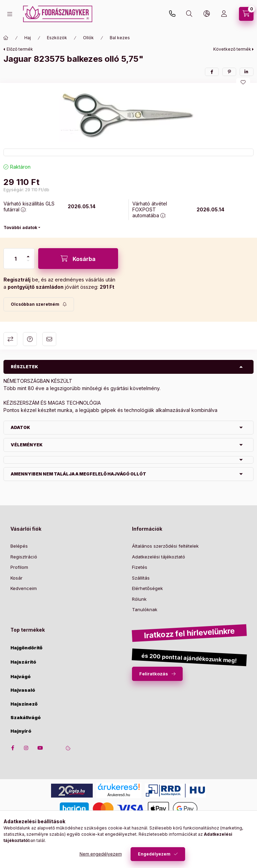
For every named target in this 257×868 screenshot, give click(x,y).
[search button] (189, 14)
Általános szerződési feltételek (165, 546)
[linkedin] (247, 72)
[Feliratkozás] (39, 304)
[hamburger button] (10, 14)
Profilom (19, 567)
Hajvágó (20, 677)
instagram (26, 748)
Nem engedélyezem (101, 854)
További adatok (20, 227)
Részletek (24, 367)
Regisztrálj (17, 280)
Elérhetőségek (147, 588)
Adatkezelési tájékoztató (159, 557)
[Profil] (224, 14)
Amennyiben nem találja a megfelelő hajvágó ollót (78, 474)
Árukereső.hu (119, 795)
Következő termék (232, 49)
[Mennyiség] (16, 259)
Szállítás (141, 578)
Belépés (19, 546)
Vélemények (27, 445)
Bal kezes (120, 38)
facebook (13, 748)
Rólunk (139, 599)
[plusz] (28, 256)
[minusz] (28, 261)
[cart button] (246, 14)
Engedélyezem (154, 854)
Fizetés (140, 567)
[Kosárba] (78, 259)
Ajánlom (49, 339)
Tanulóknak (145, 609)
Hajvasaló (23, 690)
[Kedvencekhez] (243, 82)
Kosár (16, 578)
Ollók (88, 38)
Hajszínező (24, 704)
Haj (28, 38)
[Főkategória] (6, 38)
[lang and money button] (207, 14)
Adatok (20, 427)
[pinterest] (229, 72)
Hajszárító (23, 662)
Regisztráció (24, 557)
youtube (40, 748)
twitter (54, 748)
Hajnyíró (21, 731)
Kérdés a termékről (30, 339)
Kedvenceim (24, 588)
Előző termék (20, 49)
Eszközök (57, 38)
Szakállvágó (26, 718)
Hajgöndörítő (26, 648)
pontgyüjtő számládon (36, 287)
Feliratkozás (154, 674)
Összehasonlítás (10, 339)
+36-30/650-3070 (172, 14)
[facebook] (212, 72)
